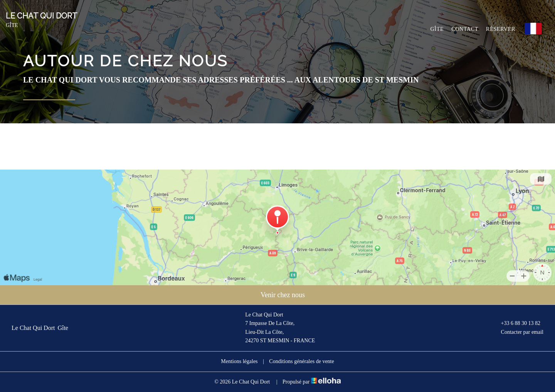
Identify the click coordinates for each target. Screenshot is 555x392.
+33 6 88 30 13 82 (516, 324)
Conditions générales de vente (301, 361)
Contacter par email (518, 332)
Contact (465, 29)
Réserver (501, 29)
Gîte (437, 29)
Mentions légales (239, 361)
